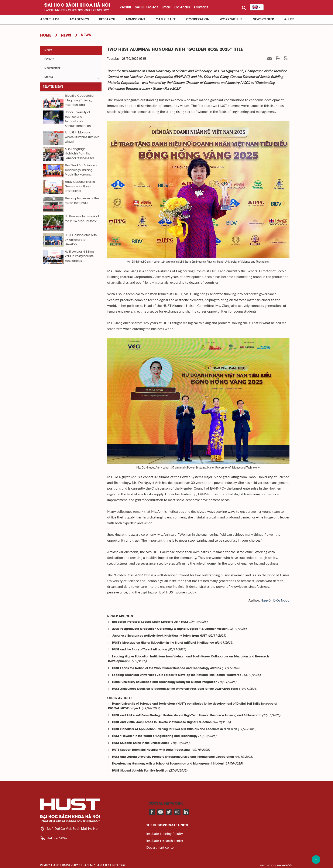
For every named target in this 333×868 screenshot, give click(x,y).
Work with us (231, 19)
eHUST (289, 19)
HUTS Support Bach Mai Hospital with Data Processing (151, 750)
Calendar (182, 7)
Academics (79, 19)
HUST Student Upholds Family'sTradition (140, 771)
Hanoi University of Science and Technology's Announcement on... (79, 119)
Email (166, 7)
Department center (161, 847)
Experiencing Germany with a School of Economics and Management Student (168, 764)
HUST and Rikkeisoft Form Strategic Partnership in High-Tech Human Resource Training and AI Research (187, 716)
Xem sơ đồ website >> (276, 865)
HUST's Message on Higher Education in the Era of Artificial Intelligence (163, 643)
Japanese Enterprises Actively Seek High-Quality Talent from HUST (159, 636)
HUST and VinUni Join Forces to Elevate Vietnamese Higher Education (162, 722)
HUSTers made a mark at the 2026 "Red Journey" (82, 219)
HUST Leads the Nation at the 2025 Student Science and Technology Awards (166, 668)
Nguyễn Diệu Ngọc (275, 601)
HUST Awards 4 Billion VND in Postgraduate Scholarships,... (79, 256)
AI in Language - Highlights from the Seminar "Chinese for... (80, 154)
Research (107, 19)
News (48, 50)
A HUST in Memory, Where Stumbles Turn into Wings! (82, 137)
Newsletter (52, 68)
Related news (53, 87)
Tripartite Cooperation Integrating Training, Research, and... (80, 100)
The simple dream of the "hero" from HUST (82, 201)
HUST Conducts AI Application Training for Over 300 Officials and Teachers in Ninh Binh (175, 729)
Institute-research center (165, 840)
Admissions (135, 19)
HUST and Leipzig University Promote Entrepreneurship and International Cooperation (173, 757)
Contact (201, 7)
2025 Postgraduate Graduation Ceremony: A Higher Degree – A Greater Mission (170, 629)
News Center (263, 19)
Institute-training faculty (165, 833)
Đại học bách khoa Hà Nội (77, 5)
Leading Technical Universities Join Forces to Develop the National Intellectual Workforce (177, 675)
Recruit (125, 7)
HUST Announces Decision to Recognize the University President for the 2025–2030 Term (175, 689)
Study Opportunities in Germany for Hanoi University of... (80, 186)
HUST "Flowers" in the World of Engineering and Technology (155, 736)
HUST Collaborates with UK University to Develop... (81, 240)
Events (49, 59)
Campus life (166, 19)
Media (49, 77)
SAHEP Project (146, 7)
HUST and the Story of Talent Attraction (140, 650)
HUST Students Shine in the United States (141, 743)
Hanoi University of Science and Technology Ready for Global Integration (165, 682)
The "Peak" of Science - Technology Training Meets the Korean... (81, 170)
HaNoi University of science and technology (77, 10)
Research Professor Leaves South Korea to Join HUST (150, 622)
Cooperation (198, 19)
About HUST (50, 19)
